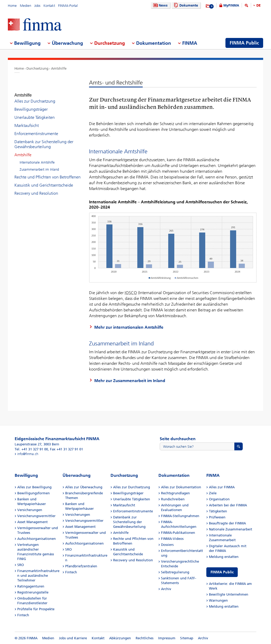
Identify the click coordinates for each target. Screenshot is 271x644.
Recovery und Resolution (36, 189)
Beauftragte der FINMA (227, 523)
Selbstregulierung (175, 572)
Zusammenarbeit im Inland (39, 165)
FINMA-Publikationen (178, 533)
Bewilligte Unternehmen (229, 594)
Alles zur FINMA (222, 487)
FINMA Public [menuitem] (244, 43)
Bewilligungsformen (34, 493)
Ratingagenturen (31, 586)
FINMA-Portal (68, 6)
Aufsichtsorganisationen (37, 539)
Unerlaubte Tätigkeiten (35, 113)
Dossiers (167, 545)
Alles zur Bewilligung (34, 487)
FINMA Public (222, 572)
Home (12, 6)
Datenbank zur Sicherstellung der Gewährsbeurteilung (44, 139)
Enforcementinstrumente (36, 129)
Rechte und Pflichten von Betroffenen (48, 172)
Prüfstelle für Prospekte (36, 609)
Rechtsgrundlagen (175, 493)
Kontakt (49, 6)
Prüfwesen (217, 517)
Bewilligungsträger (31, 105)
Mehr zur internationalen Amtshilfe (129, 327)
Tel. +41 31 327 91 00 (31, 449)
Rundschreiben (173, 499)
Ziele (213, 493)
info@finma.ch (28, 454)
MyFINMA (231, 5)
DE (258, 5)
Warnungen (218, 600)
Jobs (37, 6)
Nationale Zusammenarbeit (231, 529)
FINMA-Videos (172, 539)
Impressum (167, 638)
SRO (21, 565)
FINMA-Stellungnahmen (180, 516)
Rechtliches (145, 638)
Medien (26, 6)
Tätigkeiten (218, 511)
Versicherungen (30, 510)
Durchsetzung (37, 68)
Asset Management (32, 522)
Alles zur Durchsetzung (35, 96)
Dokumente (185, 5)
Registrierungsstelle (33, 592)
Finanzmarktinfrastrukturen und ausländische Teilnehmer (38, 576)
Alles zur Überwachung (84, 487)
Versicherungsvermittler (36, 516)
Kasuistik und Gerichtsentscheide (44, 180)
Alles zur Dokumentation (181, 487)
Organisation (219, 499)
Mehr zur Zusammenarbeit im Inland (130, 381)
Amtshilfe (59, 68)
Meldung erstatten (224, 557)
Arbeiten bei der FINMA (228, 505)
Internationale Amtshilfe (37, 158)
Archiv (166, 589)
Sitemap (187, 638)
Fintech (23, 615)
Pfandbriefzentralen (81, 566)
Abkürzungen (120, 638)
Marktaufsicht (27, 121)
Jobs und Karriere (73, 638)
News (160, 5)
